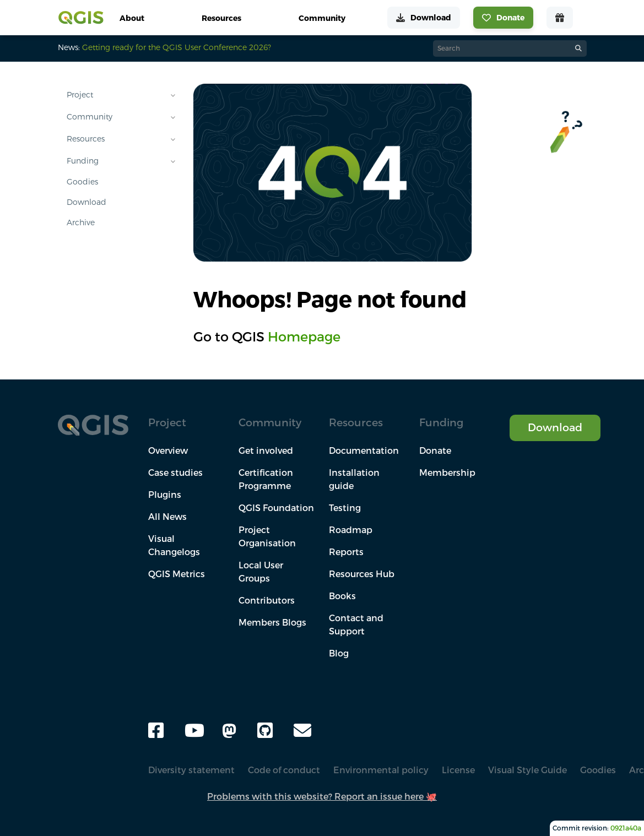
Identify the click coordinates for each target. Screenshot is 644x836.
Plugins (165, 495)
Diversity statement (191, 770)
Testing (345, 508)
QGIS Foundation (276, 508)
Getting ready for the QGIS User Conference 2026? (177, 47)
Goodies (82, 182)
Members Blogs (272, 622)
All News (167, 517)
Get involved (266, 450)
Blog (339, 653)
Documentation (364, 450)
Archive (81, 222)
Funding (83, 161)
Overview (168, 450)
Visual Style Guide (527, 770)
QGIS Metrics (177, 574)
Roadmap (351, 530)
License (458, 770)
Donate (435, 450)
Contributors (267, 600)
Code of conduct (284, 770)
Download (86, 202)
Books (342, 596)
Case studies (175, 473)
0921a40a (626, 828)
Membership (447, 473)
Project (80, 95)
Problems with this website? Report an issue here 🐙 (322, 796)
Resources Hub (362, 574)
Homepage (304, 336)
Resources (86, 139)
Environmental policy (381, 770)
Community (90, 117)
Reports (346, 552)
